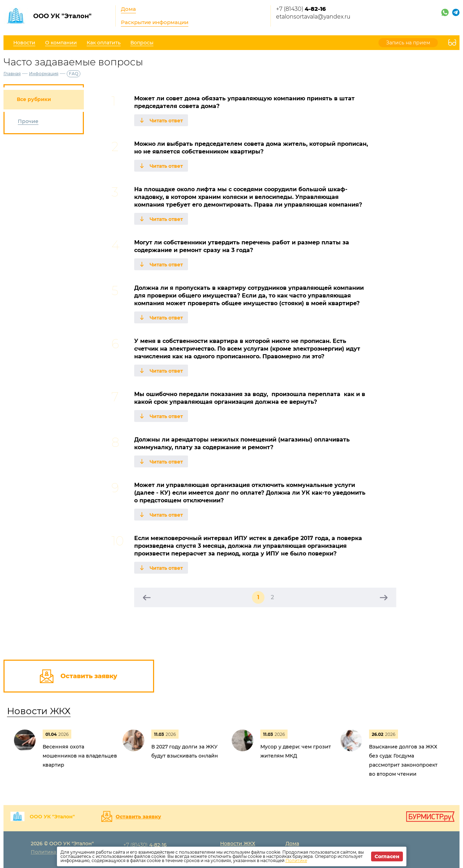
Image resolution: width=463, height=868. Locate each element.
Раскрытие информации (155, 22)
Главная (12, 74)
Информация (44, 74)
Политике (296, 860)
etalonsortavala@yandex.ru (313, 17)
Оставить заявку (138, 817)
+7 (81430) (301, 9)
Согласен (387, 856)
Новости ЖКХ (39, 711)
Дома (128, 9)
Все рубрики (34, 99)
